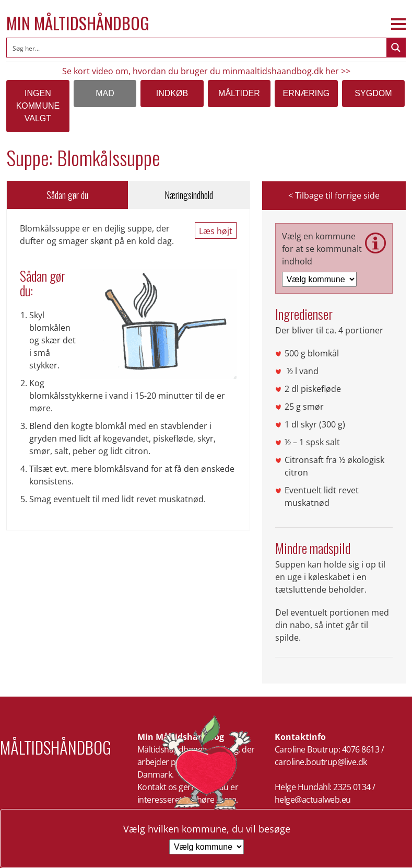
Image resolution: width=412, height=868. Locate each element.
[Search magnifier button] (396, 48)
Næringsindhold (189, 195)
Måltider (239, 93)
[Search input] (197, 48)
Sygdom (373, 93)
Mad (105, 93)
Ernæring (307, 93)
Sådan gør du (67, 195)
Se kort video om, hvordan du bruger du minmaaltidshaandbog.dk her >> (206, 71)
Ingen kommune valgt (38, 106)
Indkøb (172, 93)
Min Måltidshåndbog (78, 23)
